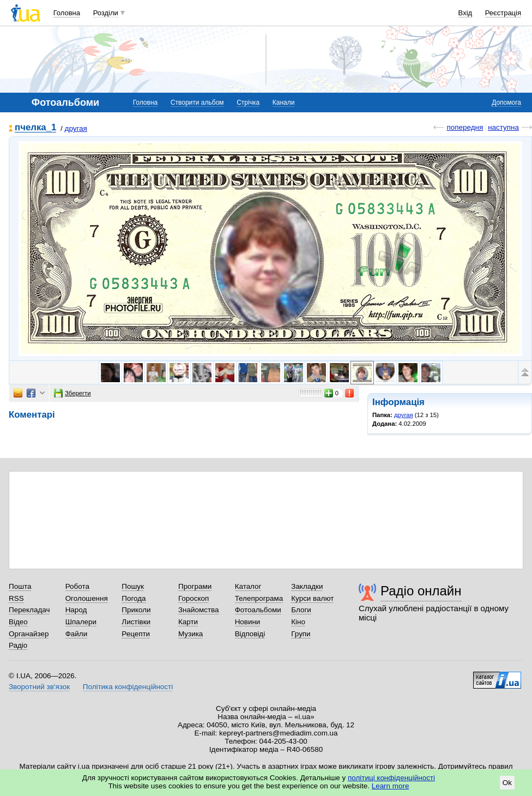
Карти (188, 622)
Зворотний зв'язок (39, 687)
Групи (301, 634)
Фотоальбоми (258, 610)
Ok (507, 783)
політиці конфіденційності (391, 778)
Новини (248, 622)
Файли (77, 634)
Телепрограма (259, 598)
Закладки (307, 586)
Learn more (391, 786)
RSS (16, 598)
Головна (67, 13)
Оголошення (87, 598)
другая (76, 128)
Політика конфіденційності (128, 687)
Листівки (136, 622)
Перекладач (29, 610)
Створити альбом (197, 102)
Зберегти (72, 393)
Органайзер (29, 634)
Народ (76, 610)
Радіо (18, 645)
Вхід (465, 13)
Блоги (301, 610)
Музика (191, 634)
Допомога (506, 102)
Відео (18, 622)
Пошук (133, 586)
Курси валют (312, 598)
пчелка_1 (35, 128)
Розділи (106, 13)
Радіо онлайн (421, 591)
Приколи (136, 610)
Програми (195, 586)
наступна (503, 127)
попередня (465, 127)
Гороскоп (194, 598)
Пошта (20, 586)
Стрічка (248, 102)
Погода (134, 598)
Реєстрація (503, 13)
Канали (284, 102)
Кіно (298, 622)
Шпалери (81, 622)
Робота (77, 586)
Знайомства (199, 610)
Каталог (248, 586)
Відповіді (250, 634)
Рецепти (136, 634)
